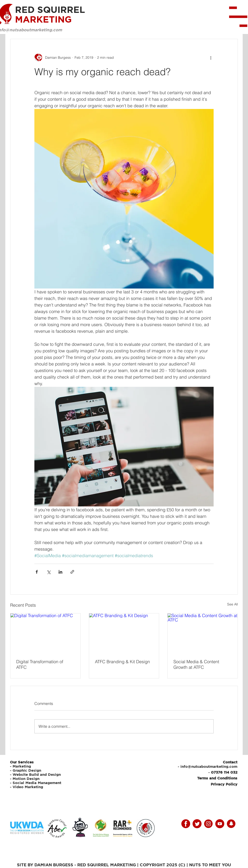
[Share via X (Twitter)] (49, 572)
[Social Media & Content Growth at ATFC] (203, 633)
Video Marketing (28, 787)
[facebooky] (186, 824)
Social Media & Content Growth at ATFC (196, 664)
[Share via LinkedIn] (60, 572)
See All (232, 604)
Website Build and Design (37, 774)
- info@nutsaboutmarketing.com (208, 766)
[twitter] (197, 824)
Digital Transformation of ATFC (40, 664)
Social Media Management (38, 783)
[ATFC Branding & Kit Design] (124, 633)
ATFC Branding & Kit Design (122, 662)
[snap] (231, 824)
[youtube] (220, 824)
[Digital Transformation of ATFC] (45, 633)
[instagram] (208, 824)
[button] (238, 17)
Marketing (22, 766)
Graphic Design (27, 770)
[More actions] (211, 58)
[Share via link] (72, 572)
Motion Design (26, 779)
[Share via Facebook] (37, 572)
